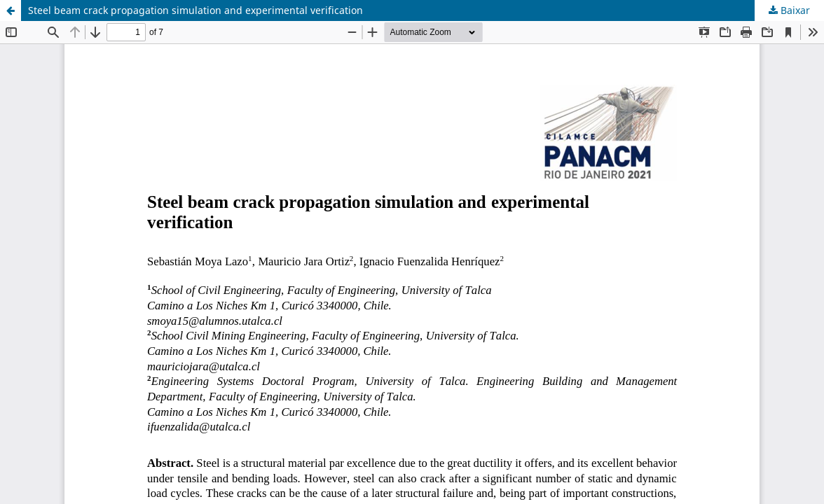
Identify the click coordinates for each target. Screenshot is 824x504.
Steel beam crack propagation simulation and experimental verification (195, 10)
